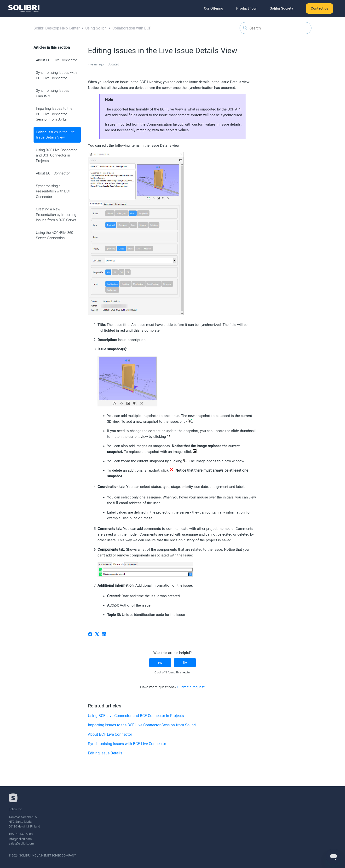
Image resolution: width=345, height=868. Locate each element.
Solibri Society (281, 8)
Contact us (319, 8)
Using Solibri (96, 28)
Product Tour (247, 8)
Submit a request (191, 687)
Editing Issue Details (105, 753)
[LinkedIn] (104, 634)
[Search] (276, 28)
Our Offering (214, 8)
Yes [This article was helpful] (160, 663)
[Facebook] (90, 634)
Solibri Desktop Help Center (57, 28)
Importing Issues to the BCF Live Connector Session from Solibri (54, 114)
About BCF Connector (53, 173)
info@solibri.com (20, 839)
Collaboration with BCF (132, 28)
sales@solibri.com (21, 843)
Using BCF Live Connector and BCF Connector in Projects (56, 155)
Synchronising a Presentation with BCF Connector (53, 191)
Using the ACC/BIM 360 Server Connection (55, 235)
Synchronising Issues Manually (53, 93)
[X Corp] (97, 634)
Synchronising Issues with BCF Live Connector (56, 75)
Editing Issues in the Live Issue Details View (55, 135)
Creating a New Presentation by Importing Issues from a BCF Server (56, 215)
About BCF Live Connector (56, 60)
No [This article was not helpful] (185, 663)
